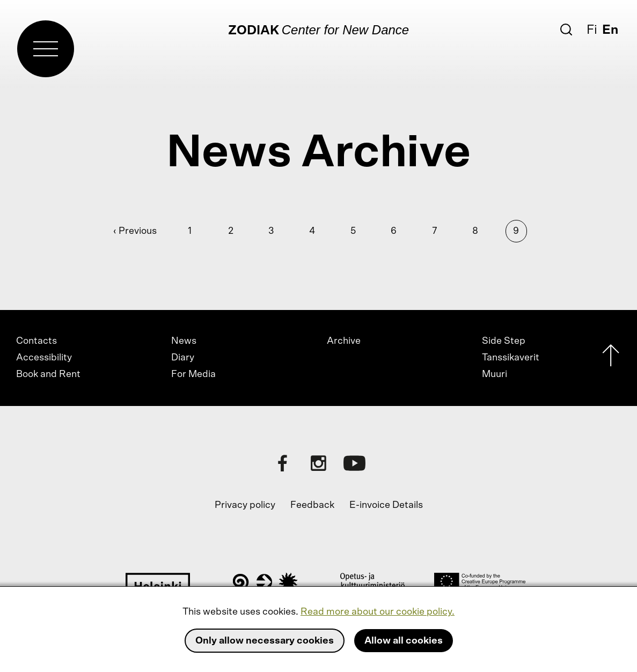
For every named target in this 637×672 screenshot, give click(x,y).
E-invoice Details (386, 505)
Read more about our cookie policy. (378, 612)
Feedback (312, 505)
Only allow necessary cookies (265, 641)
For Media (193, 374)
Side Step (504, 341)
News (184, 341)
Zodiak (254, 31)
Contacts (36, 341)
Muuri (495, 374)
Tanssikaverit (511, 358)
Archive (344, 341)
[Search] (566, 29)
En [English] (610, 30)
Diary (183, 358)
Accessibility (44, 358)
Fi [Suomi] (592, 30)
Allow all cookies (404, 641)
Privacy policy (245, 505)
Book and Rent (48, 374)
